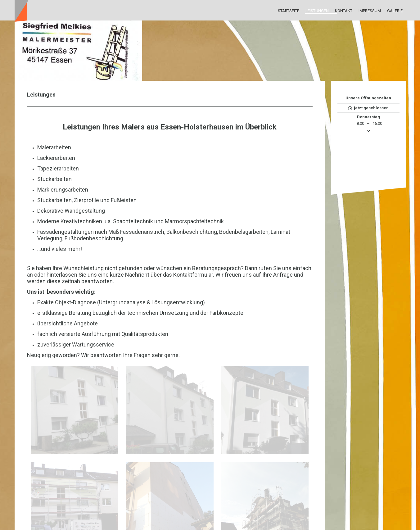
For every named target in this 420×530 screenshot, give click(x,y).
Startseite (289, 11)
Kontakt (344, 11)
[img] (210, 51)
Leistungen (317, 11)
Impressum (370, 11)
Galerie (395, 11)
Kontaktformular (193, 275)
